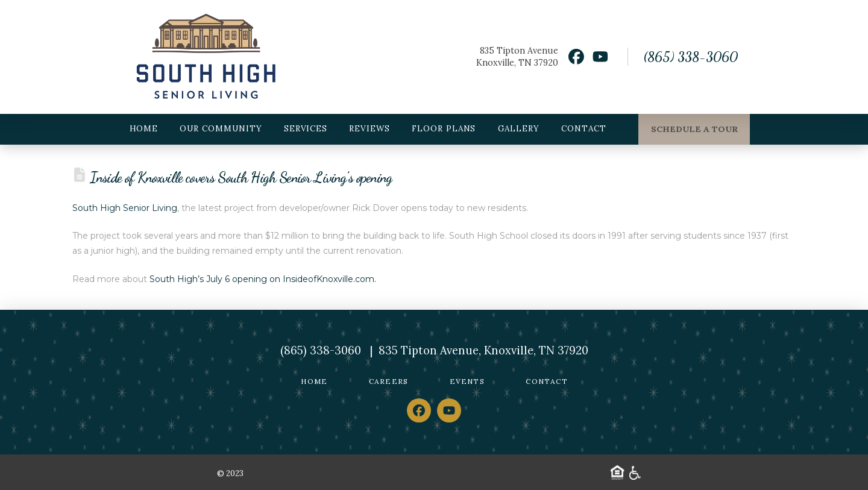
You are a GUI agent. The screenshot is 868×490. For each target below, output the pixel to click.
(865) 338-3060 (690, 57)
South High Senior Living (125, 208)
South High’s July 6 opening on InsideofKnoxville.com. (263, 279)
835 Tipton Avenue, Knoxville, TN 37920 (483, 350)
